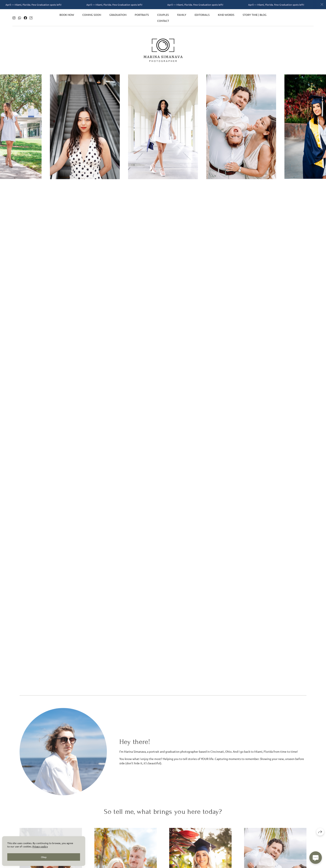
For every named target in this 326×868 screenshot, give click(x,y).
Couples (163, 14)
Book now (67, 14)
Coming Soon (92, 14)
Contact (163, 20)
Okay (44, 857)
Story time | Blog (255, 14)
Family (182, 14)
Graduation (118, 14)
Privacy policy (40, 846)
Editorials (202, 14)
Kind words (226, 14)
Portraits (142, 14)
